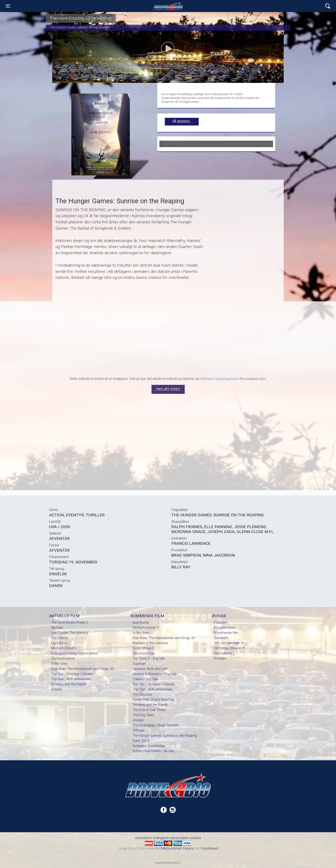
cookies (195, 838)
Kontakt (220, 658)
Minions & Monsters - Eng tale (155, 674)
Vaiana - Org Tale (145, 679)
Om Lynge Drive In (228, 648)
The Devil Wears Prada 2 (70, 622)
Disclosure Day (144, 653)
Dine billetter (223, 653)
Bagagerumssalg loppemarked (74, 653)
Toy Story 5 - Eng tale (149, 658)
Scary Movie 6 (143, 648)
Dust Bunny (59, 643)
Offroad (138, 730)
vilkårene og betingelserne (220, 379)
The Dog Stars (143, 715)
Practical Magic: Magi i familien (156, 725)
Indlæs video (168, 389)
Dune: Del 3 (141, 741)
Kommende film (226, 633)
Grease (57, 689)
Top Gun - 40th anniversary (71, 679)
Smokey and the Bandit (69, 684)
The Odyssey (142, 694)
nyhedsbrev (144, 838)
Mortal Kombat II (64, 648)
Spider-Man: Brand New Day (154, 700)
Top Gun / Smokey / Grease (72, 674)
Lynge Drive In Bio (168, 6)
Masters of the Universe (150, 643)
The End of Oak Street (149, 710)
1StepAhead (208, 848)
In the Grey (59, 664)
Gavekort (221, 638)
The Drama (59, 638)
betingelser (161, 838)
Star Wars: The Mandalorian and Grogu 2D (82, 669)
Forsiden (221, 622)
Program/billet (225, 628)
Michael (57, 628)
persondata (179, 838)
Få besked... (182, 122)
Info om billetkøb (227, 643)
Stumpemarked (63, 658)
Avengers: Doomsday (149, 746)
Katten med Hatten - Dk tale (153, 751)
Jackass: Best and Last (150, 669)
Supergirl (139, 664)
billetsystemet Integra (177, 848)
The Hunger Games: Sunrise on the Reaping (165, 736)
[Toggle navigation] (8, 6)
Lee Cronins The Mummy (70, 633)
